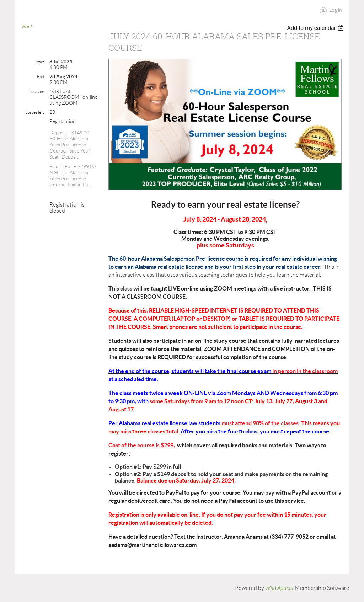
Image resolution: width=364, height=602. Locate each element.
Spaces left (35, 112)
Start (40, 62)
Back (28, 27)
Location (37, 92)
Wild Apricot (279, 588)
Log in (336, 10)
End (41, 77)
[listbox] (316, 28)
